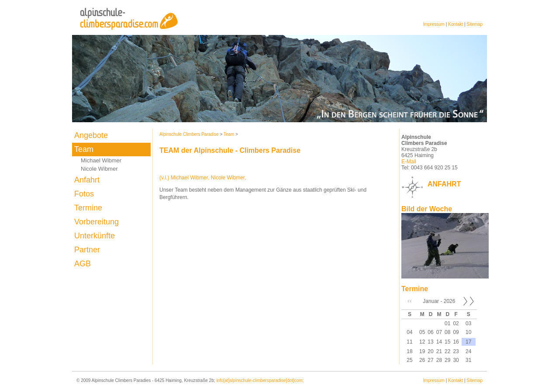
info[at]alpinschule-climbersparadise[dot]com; (260, 380)
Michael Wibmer (101, 160)
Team (84, 149)
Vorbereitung (97, 222)
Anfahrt (87, 180)
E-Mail (409, 162)
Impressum (434, 24)
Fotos (84, 194)
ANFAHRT (444, 184)
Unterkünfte (95, 236)
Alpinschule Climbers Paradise (189, 134)
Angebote (91, 135)
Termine (88, 208)
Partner (87, 250)
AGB (83, 264)
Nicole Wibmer (99, 169)
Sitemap (474, 24)
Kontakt (455, 24)
